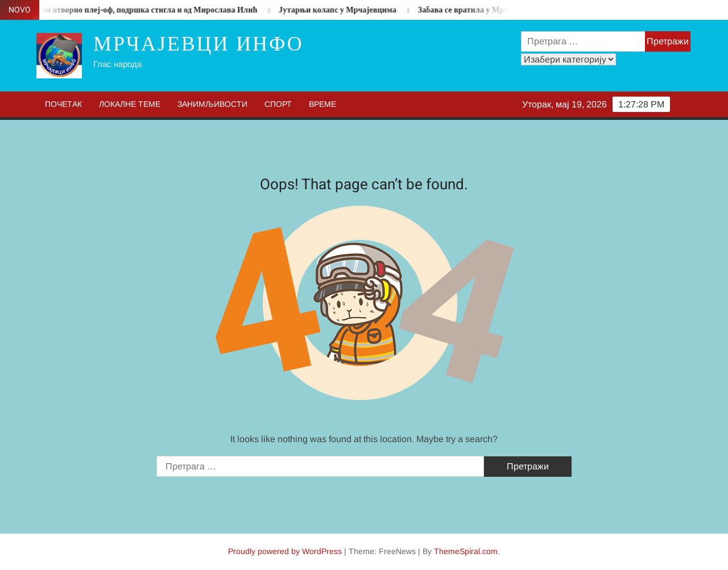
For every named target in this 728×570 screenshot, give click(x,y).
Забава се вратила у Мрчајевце (479, 10)
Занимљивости (212, 104)
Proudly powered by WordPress (285, 551)
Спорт (278, 104)
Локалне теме (130, 104)
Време (322, 104)
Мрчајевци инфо (198, 44)
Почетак (63, 104)
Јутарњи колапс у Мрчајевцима (342, 10)
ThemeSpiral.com (466, 551)
